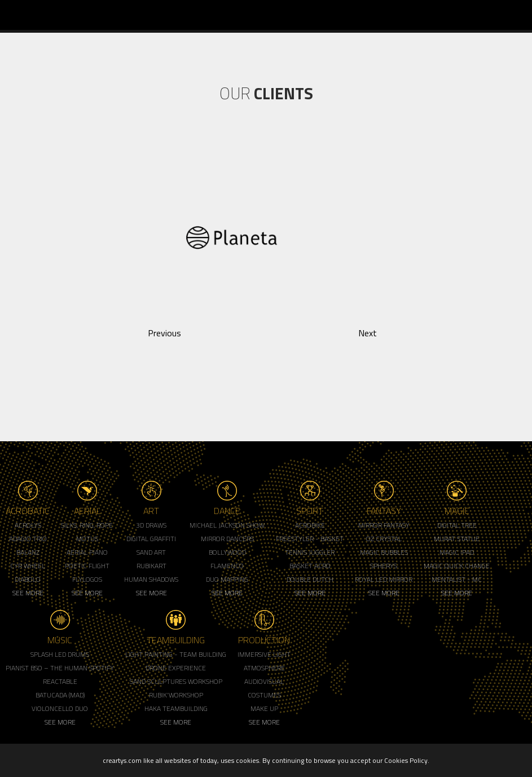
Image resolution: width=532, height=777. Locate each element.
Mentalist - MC (457, 579)
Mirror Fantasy (384, 525)
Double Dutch (310, 579)
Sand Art (151, 552)
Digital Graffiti (151, 539)
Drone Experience (176, 668)
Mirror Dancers (227, 539)
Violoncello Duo (60, 708)
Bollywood (227, 552)
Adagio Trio (28, 539)
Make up (264, 708)
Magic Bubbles (384, 552)
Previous (164, 333)
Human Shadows (151, 579)
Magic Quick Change (457, 566)
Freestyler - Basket (310, 539)
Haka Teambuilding (176, 708)
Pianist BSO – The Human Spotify (60, 668)
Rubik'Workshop (176, 695)
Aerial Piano (87, 552)
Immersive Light (264, 654)
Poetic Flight (87, 566)
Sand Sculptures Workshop (176, 681)
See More (28, 593)
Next (368, 333)
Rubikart (151, 566)
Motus (87, 539)
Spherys (384, 566)
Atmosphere (264, 668)
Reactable (60, 681)
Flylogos (87, 579)
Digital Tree (457, 525)
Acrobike (310, 525)
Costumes (264, 695)
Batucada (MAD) (60, 695)
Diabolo (28, 579)
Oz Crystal (384, 539)
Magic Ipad (457, 552)
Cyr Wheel (28, 566)
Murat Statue (457, 539)
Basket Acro (310, 566)
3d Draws (151, 525)
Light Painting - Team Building (176, 654)
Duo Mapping (227, 579)
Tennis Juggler (310, 552)
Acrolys (28, 525)
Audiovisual (264, 681)
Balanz (28, 552)
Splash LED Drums (60, 654)
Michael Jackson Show (227, 525)
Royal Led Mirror (384, 579)
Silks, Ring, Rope (87, 525)
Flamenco (227, 566)
